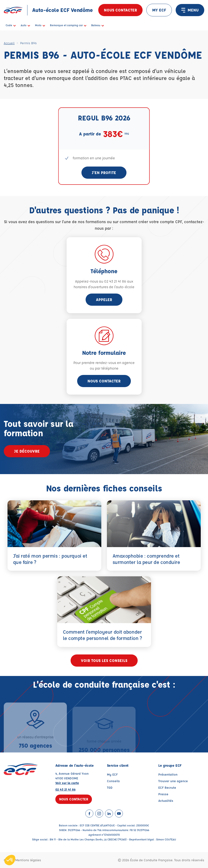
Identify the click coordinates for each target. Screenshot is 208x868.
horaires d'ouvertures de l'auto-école (104, 287)
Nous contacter (120, 10)
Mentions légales (28, 860)
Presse (163, 794)
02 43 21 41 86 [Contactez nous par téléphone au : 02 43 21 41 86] (65, 789)
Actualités (166, 801)
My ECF (112, 774)
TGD (110, 787)
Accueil (9, 43)
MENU (190, 10)
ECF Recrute (167, 787)
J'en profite (104, 173)
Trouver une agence (173, 781)
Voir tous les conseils (104, 660)
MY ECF (159, 10)
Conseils (113, 781)
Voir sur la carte (67, 783)
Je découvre (27, 451)
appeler (104, 300)
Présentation (168, 774)
